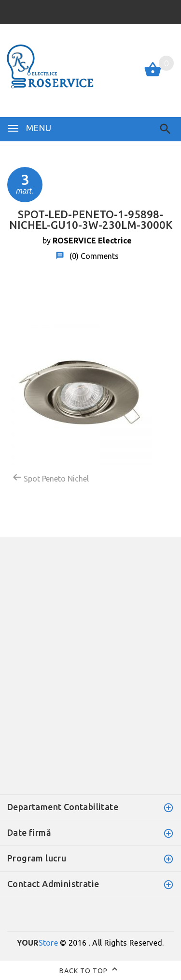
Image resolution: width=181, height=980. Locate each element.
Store (37, 943)
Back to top (90, 970)
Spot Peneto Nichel (50, 478)
